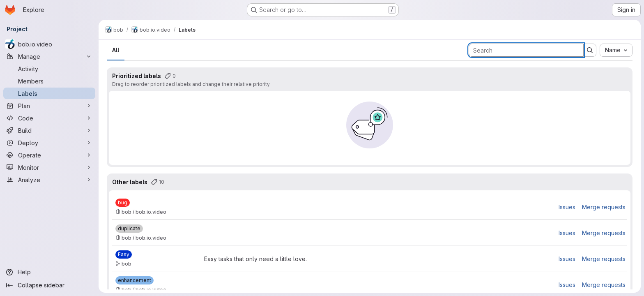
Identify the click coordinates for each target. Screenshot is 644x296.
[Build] (49, 130)
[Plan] (49, 106)
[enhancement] (135, 280)
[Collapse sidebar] (49, 285)
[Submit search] (590, 50)
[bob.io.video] (49, 44)
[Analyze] (49, 180)
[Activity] (49, 69)
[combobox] (616, 50)
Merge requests (604, 207)
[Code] (49, 118)
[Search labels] (526, 50)
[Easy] (124, 254)
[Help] (49, 272)
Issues (567, 207)
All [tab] (116, 50)
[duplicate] (129, 229)
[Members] (49, 81)
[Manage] (49, 56)
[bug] (123, 203)
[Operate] (49, 155)
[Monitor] (49, 167)
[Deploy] (49, 143)
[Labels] (49, 93)
